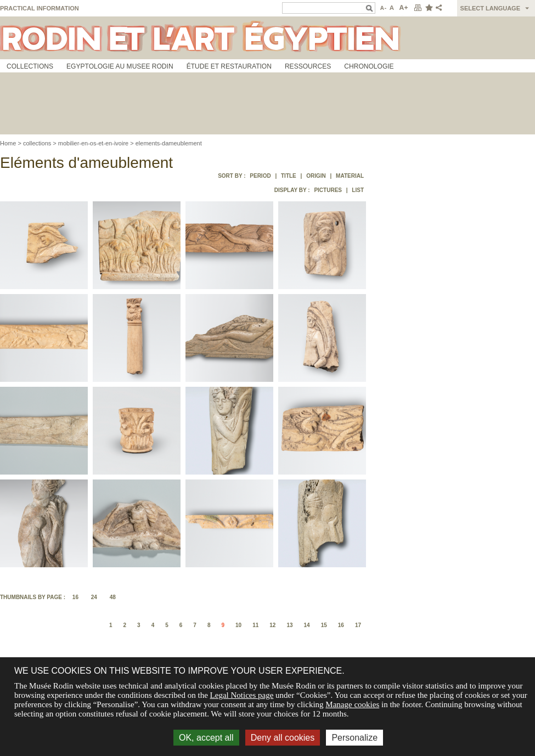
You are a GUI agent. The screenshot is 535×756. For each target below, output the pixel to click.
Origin (316, 176)
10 (238, 625)
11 (255, 625)
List (358, 190)
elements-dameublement (169, 143)
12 (272, 625)
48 (113, 597)
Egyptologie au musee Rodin (120, 66)
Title (289, 176)
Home (8, 143)
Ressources (308, 66)
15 (324, 625)
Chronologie (369, 66)
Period (260, 176)
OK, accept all (206, 738)
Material (350, 176)
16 (75, 597)
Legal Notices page (242, 695)
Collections (30, 66)
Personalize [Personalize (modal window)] (354, 738)
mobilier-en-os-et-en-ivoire (93, 143)
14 (307, 625)
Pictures (328, 190)
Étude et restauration (229, 66)
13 (289, 625)
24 (94, 597)
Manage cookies (352, 704)
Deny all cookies (283, 738)
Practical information (40, 8)
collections (37, 143)
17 (358, 625)
